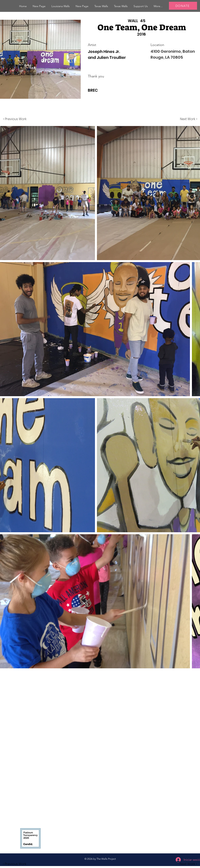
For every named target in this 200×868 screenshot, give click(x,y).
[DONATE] (183, 6)
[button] (61, 6)
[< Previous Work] (15, 119)
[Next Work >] (189, 119)
